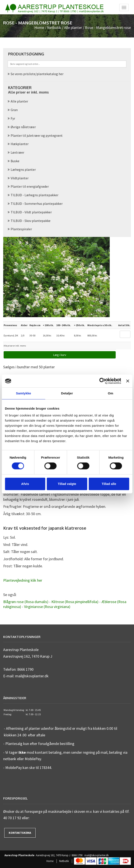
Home (39, 27)
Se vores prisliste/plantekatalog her (37, 74)
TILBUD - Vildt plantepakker (31, 212)
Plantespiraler (21, 229)
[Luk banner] (128, 381)
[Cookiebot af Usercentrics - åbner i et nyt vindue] (103, 381)
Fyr (13, 118)
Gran (14, 110)
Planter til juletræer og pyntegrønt (37, 135)
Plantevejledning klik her (23, 580)
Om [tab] (110, 393)
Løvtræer (17, 152)
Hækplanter (20, 144)
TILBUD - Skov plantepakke (31, 221)
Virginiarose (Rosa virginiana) (47, 607)
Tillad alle (109, 484)
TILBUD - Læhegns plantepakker (35, 195)
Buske (15, 161)
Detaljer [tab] (67, 393)
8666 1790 (77, 855)
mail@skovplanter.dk (97, 855)
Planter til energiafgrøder (30, 186)
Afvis (25, 484)
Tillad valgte (67, 484)
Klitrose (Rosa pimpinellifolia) (75, 602)
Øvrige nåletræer (23, 127)
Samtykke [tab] (24, 393)
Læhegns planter (23, 169)
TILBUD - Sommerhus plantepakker (37, 204)
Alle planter (73, 27)
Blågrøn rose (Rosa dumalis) (26, 602)
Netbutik (54, 27)
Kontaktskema (20, 833)
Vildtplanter (20, 178)
